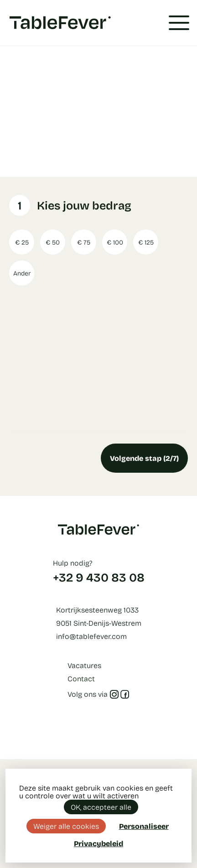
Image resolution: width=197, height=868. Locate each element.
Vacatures (84, 665)
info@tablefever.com (91, 636)
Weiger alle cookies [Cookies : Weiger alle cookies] (66, 826)
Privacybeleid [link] (98, 843)
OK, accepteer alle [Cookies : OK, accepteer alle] (101, 807)
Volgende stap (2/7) (144, 458)
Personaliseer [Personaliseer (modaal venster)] (144, 826)
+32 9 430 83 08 (99, 577)
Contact (81, 678)
